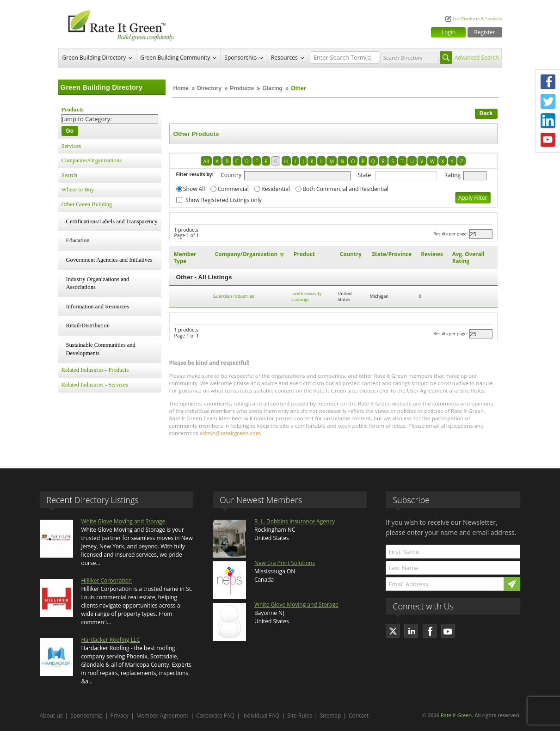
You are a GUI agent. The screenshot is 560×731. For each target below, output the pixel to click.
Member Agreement (163, 716)
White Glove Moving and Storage (123, 521)
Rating (452, 175)
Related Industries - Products (95, 370)
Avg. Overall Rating (468, 258)
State (365, 175)
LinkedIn (548, 121)
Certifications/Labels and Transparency (112, 221)
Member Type (185, 258)
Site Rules (300, 716)
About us (51, 716)
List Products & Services (477, 19)
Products (242, 88)
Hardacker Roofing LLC (111, 640)
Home (181, 88)
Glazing (273, 88)
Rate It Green (456, 715)
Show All (194, 189)
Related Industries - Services (95, 385)
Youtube (548, 140)
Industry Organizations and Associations (98, 283)
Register (484, 32)
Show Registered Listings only (224, 200)
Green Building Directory (94, 58)
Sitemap (331, 716)
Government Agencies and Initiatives (109, 260)
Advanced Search (477, 58)
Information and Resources (98, 307)
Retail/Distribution (88, 326)
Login (449, 32)
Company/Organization (246, 254)
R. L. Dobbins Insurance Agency (295, 521)
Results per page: (451, 234)
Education (78, 240)
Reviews (432, 254)
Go (70, 131)
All (206, 161)
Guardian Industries (234, 296)
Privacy (120, 716)
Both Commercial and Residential (345, 189)
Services (71, 146)
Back (486, 113)
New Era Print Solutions (285, 563)
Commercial (233, 189)
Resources (284, 58)
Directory (209, 88)
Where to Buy (78, 190)
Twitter (548, 101)
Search (69, 175)
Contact (359, 716)
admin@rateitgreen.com (230, 433)
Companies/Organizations (92, 160)
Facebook (548, 82)
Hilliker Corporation (107, 580)
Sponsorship (240, 58)
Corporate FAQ (215, 716)
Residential (275, 189)
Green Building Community (175, 58)
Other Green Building (87, 204)
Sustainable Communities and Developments (101, 349)
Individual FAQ (261, 716)
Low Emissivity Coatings (306, 296)
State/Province (392, 254)
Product (304, 254)
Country (231, 175)
